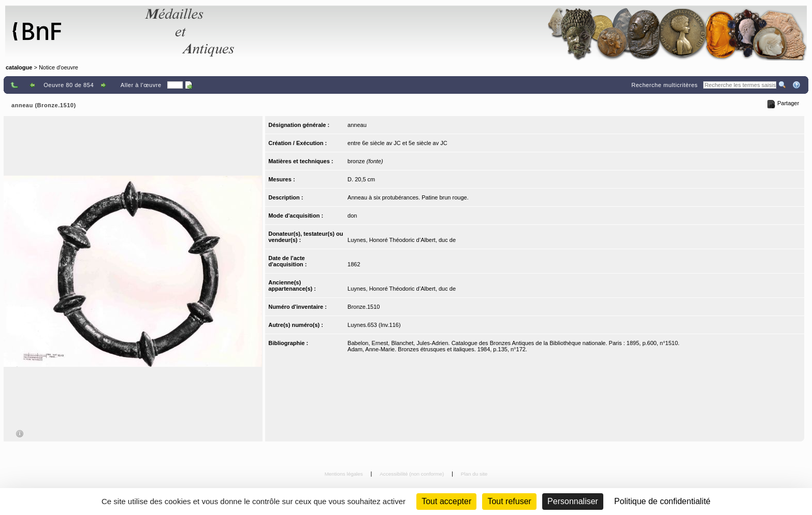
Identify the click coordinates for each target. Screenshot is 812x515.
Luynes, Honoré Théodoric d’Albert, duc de (402, 240)
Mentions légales (345, 474)
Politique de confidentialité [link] (662, 501)
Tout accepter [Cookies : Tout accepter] (446, 501)
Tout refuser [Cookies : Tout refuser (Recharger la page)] (509, 501)
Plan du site (474, 474)
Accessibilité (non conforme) (412, 474)
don (352, 216)
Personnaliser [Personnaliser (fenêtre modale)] (573, 501)
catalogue (19, 67)
